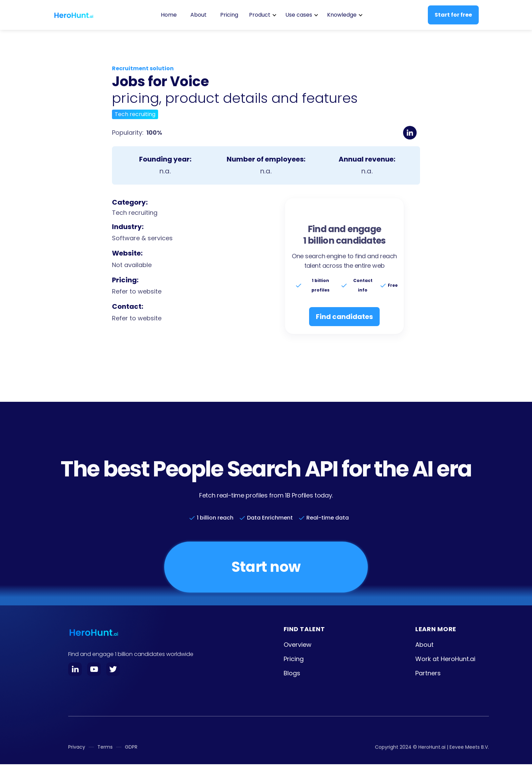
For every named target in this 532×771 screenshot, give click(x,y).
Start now (266, 567)
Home (169, 15)
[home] (74, 15)
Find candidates (344, 317)
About (198, 15)
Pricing (229, 15)
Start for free (453, 15)
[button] (262, 15)
